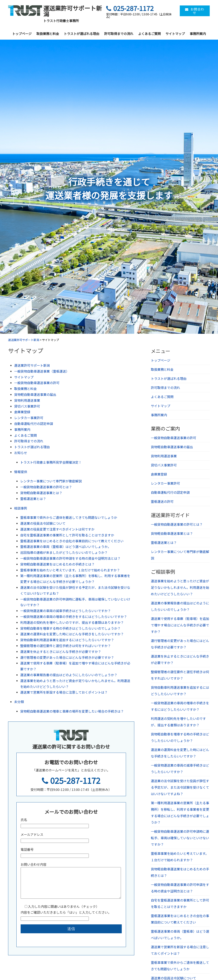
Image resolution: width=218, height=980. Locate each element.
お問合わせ (195, 11)
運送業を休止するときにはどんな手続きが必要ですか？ (61, 652)
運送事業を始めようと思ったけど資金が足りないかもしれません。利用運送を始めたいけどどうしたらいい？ (180, 587)
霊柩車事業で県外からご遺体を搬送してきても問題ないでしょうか (69, 517)
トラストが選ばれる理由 (81, 34)
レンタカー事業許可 (29, 418)
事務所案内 (198, 34)
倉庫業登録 (22, 412)
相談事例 (21, 508)
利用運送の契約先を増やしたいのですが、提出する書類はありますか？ (72, 622)
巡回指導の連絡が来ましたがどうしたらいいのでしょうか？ (64, 552)
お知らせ (21, 453)
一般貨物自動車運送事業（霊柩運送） (42, 371)
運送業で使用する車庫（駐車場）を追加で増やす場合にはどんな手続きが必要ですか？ (180, 625)
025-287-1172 (71, 780)
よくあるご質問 (149, 34)
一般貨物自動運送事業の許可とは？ (46, 487)
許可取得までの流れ (119, 34)
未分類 (19, 702)
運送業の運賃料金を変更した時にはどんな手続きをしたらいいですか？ (72, 634)
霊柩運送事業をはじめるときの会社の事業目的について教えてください (72, 541)
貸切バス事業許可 (27, 406)
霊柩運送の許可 (162, 501)
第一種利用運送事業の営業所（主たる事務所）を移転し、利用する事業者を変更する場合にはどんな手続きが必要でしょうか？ (180, 813)
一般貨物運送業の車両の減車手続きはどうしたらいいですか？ (66, 611)
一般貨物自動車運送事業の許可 (37, 383)
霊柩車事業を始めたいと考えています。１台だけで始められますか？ (70, 570)
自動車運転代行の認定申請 (34, 424)
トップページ (22, 34)
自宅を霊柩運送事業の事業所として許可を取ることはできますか (67, 535)
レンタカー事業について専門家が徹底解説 (51, 481)
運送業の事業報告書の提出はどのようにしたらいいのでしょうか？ (69, 675)
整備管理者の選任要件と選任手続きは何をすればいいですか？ (66, 646)
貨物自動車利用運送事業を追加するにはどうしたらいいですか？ (67, 640)
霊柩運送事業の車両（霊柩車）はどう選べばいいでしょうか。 (66, 547)
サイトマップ (175, 34)
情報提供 (21, 472)
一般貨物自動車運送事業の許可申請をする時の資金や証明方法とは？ (70, 558)
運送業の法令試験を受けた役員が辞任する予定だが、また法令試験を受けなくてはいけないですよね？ (180, 787)
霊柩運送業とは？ (33, 499)
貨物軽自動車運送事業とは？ (41, 493)
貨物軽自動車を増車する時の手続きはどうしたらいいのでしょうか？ (70, 628)
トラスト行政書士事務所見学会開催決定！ (51, 462)
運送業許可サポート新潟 (32, 365)
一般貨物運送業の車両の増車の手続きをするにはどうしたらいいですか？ (74, 617)
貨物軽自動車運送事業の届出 (35, 394)
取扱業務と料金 (48, 34)
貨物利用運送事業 (27, 400)
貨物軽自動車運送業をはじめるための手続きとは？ (57, 564)
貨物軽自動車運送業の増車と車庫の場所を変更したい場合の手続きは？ (72, 711)
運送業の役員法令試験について (43, 523)
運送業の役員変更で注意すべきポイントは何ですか (57, 529)
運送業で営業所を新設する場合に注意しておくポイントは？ (64, 692)
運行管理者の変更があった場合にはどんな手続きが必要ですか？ (67, 657)
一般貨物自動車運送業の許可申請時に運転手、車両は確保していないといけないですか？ (180, 838)
